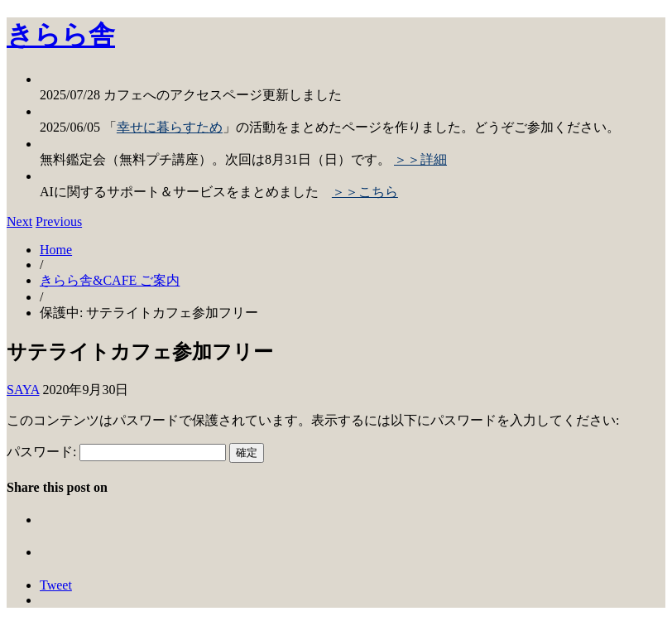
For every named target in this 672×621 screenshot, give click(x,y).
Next (19, 221)
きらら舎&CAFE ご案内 (110, 280)
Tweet (56, 585)
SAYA (23, 390)
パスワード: (116, 452)
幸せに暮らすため (170, 127)
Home (56, 250)
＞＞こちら (365, 192)
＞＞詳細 (420, 159)
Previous (59, 221)
